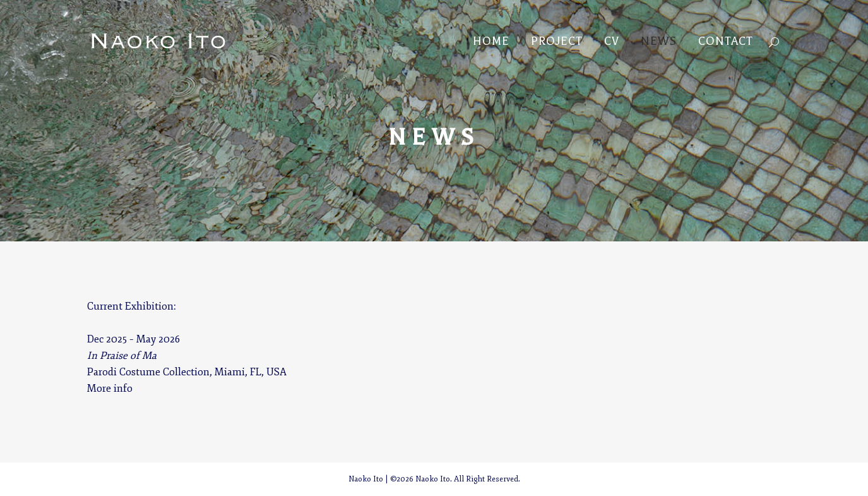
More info (110, 389)
